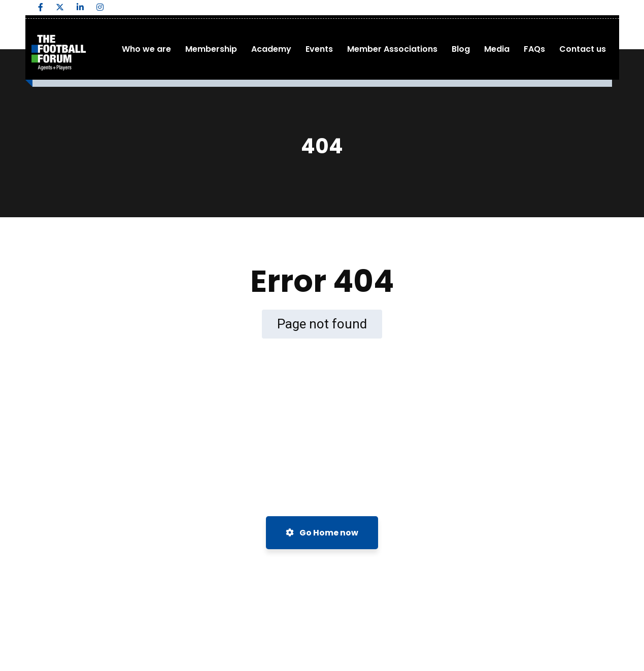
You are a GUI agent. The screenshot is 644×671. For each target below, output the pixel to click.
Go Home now (322, 533)
